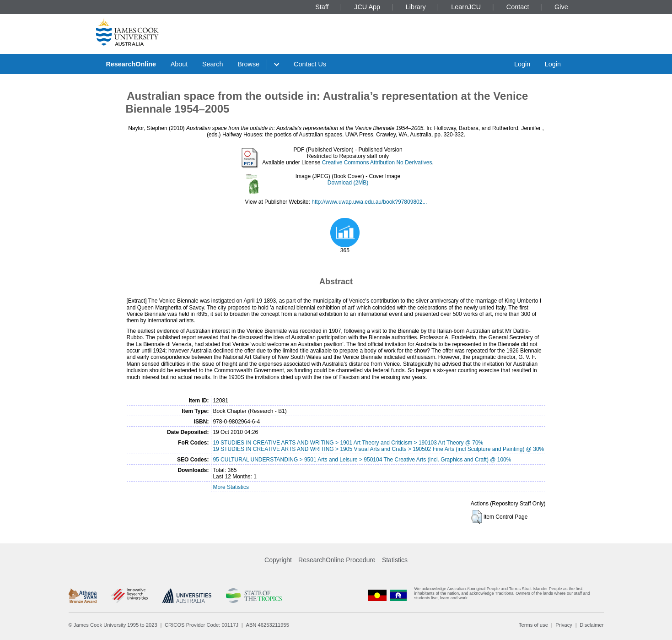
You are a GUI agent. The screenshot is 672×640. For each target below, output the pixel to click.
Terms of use (533, 625)
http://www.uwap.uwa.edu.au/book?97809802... (369, 202)
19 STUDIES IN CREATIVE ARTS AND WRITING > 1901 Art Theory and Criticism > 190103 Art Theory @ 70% (348, 443)
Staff (322, 7)
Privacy (564, 625)
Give (561, 7)
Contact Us (310, 64)
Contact (518, 7)
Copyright (278, 560)
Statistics (395, 560)
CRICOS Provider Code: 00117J (202, 625)
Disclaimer (591, 625)
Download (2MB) (348, 183)
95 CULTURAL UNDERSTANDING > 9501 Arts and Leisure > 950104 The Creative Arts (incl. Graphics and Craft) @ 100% (362, 460)
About (179, 64)
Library (416, 7)
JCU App (367, 7)
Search (213, 64)
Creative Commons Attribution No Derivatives (377, 163)
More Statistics (231, 487)
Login (522, 64)
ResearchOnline (131, 64)
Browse (248, 64)
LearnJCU (466, 7)
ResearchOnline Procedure (337, 560)
